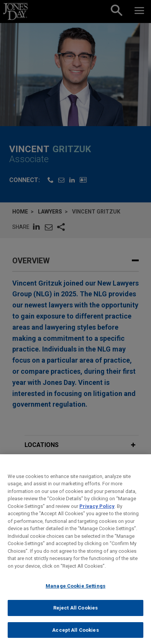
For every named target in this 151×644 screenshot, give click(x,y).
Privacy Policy (97, 512)
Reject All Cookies (75, 614)
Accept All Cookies (75, 636)
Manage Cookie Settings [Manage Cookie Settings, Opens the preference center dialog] (75, 592)
